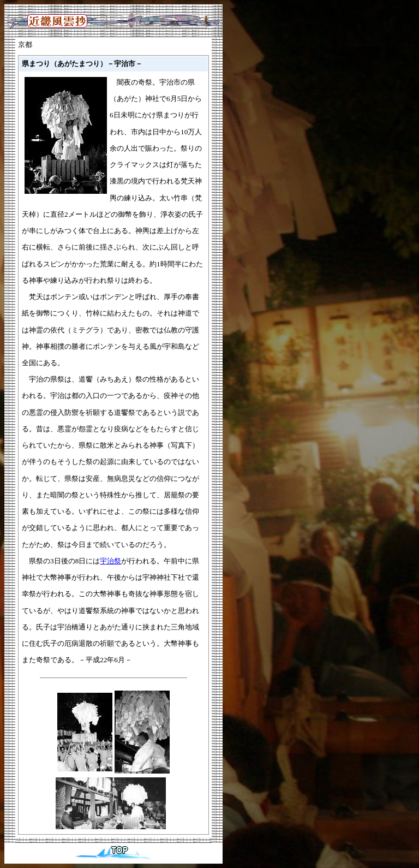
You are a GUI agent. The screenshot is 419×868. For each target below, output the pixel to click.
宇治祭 (110, 561)
